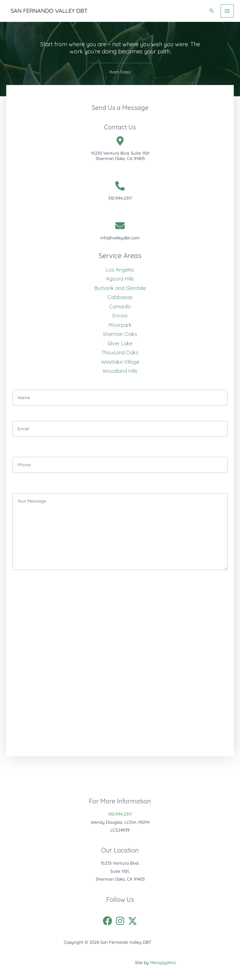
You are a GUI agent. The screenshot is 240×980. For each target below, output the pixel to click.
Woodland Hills (120, 371)
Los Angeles (120, 270)
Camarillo (120, 307)
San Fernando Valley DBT (49, 11)
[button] (212, 11)
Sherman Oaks (120, 334)
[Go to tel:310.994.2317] (120, 193)
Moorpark (120, 325)
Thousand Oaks (120, 352)
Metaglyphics (163, 962)
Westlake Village (120, 362)
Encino (120, 316)
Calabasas (120, 297)
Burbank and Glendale (120, 288)
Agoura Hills (120, 279)
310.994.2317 (120, 814)
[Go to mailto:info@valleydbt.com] (120, 233)
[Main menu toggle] (227, 11)
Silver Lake (120, 343)
